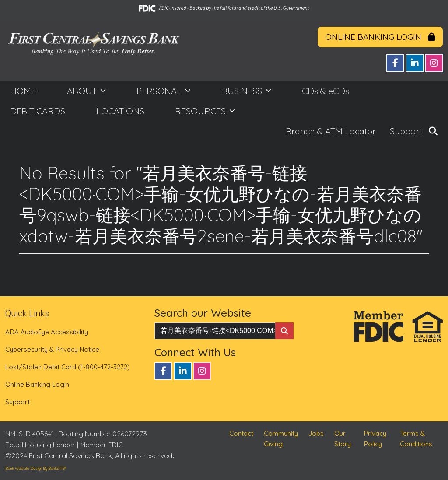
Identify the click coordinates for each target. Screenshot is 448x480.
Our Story (343, 444)
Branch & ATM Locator (331, 131)
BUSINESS (243, 91)
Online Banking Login (37, 384)
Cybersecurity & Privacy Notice (52, 349)
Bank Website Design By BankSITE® (36, 468)
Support (406, 131)
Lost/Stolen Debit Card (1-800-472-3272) (68, 367)
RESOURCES (201, 111)
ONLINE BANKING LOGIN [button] (380, 37)
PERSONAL (160, 91)
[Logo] (93, 49)
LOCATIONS (120, 111)
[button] (433, 131)
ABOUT (83, 91)
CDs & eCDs (325, 91)
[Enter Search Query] (215, 331)
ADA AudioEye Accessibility (47, 332)
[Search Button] (284, 331)
